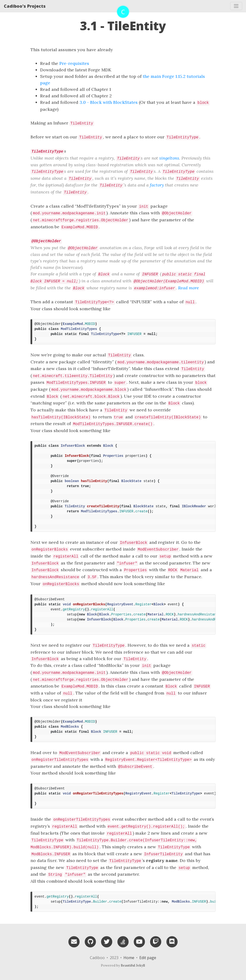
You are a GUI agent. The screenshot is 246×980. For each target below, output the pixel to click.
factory (157, 185)
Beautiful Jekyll (133, 965)
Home (129, 958)
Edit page (148, 958)
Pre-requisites (74, 63)
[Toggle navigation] (236, 6)
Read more (188, 288)
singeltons (169, 158)
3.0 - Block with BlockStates (109, 102)
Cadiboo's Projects (25, 6)
